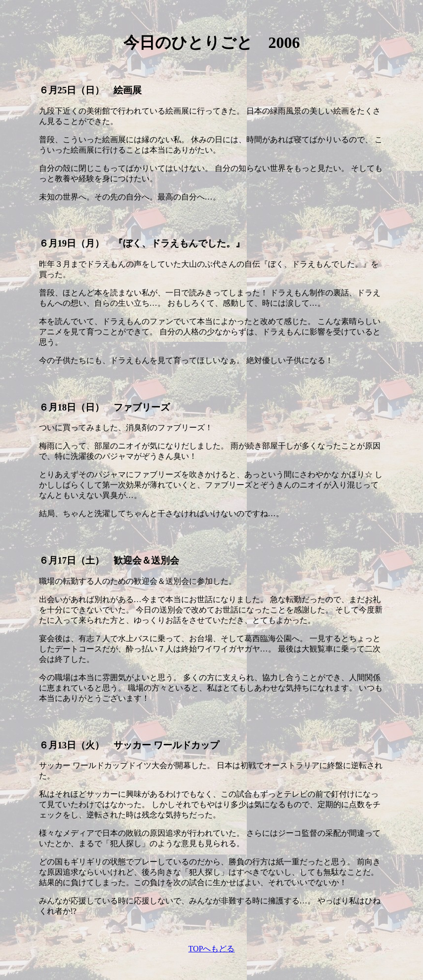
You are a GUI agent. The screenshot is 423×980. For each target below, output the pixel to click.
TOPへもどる (212, 949)
